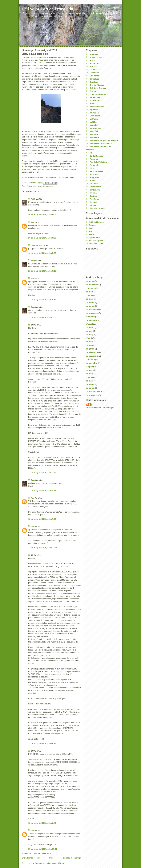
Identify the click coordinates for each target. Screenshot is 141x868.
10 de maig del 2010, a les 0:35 (42, 238)
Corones (94, 91)
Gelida (93, 103)
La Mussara (95, 116)
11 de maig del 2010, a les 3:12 (42, 271)
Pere (41, 60)
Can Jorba (94, 76)
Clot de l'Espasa (97, 85)
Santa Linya (95, 190)
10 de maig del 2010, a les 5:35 (42, 253)
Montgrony (95, 134)
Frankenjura (95, 100)
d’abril (89, 295)
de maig (90, 292)
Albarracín (94, 54)
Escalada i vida (96, 244)
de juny (89, 331)
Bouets (92, 225)
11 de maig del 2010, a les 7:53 (42, 317)
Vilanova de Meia (97, 208)
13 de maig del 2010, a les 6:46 (42, 823)
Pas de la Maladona (98, 162)
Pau (33, 222)
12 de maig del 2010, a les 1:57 (42, 473)
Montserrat (48, 186)
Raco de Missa (96, 171)
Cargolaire (94, 79)
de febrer (90, 302)
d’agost (89, 324)
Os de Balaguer (97, 156)
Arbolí (92, 60)
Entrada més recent (31, 858)
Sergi (33, 261)
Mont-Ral (94, 131)
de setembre (92, 320)
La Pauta (94, 119)
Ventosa (93, 202)
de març (90, 299)
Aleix (91, 231)
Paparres (94, 159)
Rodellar (93, 181)
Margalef (94, 125)
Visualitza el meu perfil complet (100, 407)
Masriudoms (95, 128)
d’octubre (90, 288)
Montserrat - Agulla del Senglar (104, 141)
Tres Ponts (94, 199)
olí (91, 153)
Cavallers (94, 82)
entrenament (95, 97)
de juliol (90, 327)
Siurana (93, 193)
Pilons (92, 168)
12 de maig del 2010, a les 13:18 (43, 548)
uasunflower (37, 245)
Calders (93, 70)
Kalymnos (94, 113)
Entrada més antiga (72, 858)
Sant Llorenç (95, 187)
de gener (90, 281)
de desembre (92, 310)
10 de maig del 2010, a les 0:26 (42, 215)
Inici (51, 858)
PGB (33, 199)
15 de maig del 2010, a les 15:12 (43, 849)
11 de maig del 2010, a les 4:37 (42, 299)
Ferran (92, 234)
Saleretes (94, 184)
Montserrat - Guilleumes (101, 144)
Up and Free (95, 238)
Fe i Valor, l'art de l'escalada (48, 9)
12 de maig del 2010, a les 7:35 (42, 519)
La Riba (93, 122)
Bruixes (93, 67)
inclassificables (97, 107)
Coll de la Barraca (98, 88)
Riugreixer (94, 177)
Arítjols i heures (96, 222)
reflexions (94, 174)
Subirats (93, 196)
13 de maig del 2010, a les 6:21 (42, 743)
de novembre (92, 285)
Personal (94, 165)
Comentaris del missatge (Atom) (50, 863)
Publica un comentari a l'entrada (36, 853)
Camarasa (94, 73)
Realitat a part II (96, 241)
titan (24, 166)
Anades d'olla (96, 57)
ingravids (94, 110)
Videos (93, 205)
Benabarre (94, 63)
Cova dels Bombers (99, 94)
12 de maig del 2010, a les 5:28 (42, 490)
